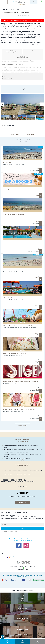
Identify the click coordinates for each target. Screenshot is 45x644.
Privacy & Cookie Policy (6, 639)
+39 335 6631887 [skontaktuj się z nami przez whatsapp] (28, 568)
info (7, 642)
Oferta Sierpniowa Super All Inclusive (15, 298)
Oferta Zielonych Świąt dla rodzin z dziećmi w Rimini (19, 409)
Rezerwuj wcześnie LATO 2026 (12, 189)
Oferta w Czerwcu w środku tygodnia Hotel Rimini (18, 242)
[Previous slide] (3, 104)
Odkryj (40, 171)
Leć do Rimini (7, 163)
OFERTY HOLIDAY (15, 134)
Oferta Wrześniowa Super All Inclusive (15, 354)
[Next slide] (42, 104)
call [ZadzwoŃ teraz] (34, 2)
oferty (38, 642)
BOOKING (22, 642)
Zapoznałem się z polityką (11, 531)
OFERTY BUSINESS (30, 134)
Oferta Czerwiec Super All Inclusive (14, 214)
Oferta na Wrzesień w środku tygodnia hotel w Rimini (19, 326)
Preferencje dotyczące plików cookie (20, 639)
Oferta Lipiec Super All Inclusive (13, 270)
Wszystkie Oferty (22, 425)
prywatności (16, 531)
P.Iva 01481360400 (34, 639)
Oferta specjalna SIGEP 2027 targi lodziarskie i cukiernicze (21, 382)
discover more (22, 502)
